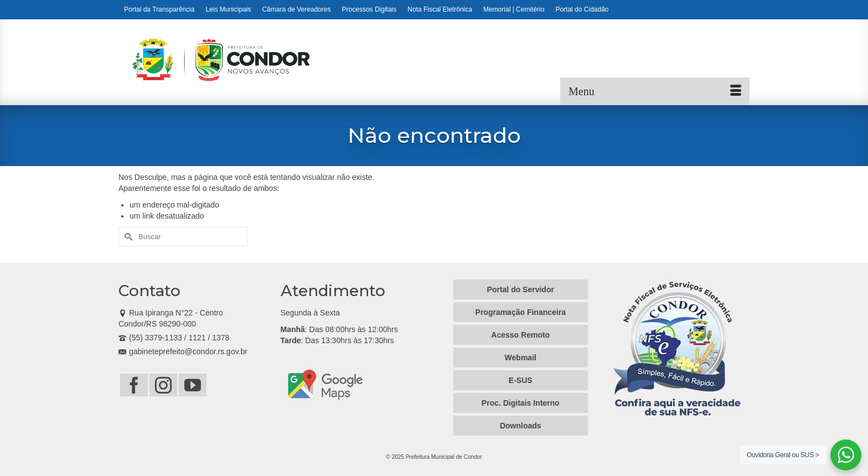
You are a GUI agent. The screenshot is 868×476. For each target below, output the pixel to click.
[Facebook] (134, 385)
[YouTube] (193, 385)
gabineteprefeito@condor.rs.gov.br (183, 351)
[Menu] (655, 91)
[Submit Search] (127, 237)
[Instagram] (163, 385)
